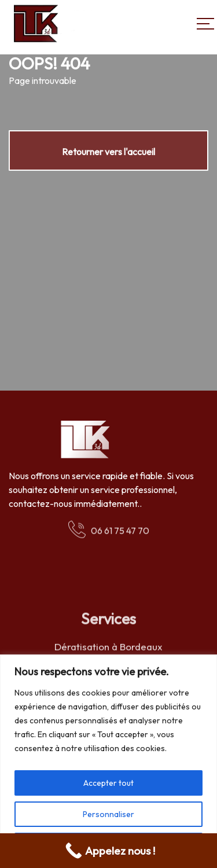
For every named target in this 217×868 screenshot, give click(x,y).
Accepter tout (108, 783)
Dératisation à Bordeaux (108, 648)
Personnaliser (108, 814)
